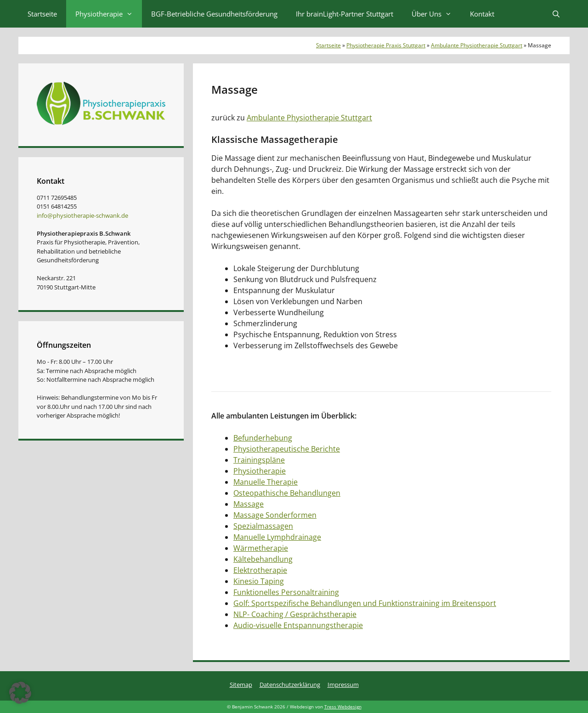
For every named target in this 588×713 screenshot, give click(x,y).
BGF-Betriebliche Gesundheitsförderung (214, 14)
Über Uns (436, 14)
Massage (249, 504)
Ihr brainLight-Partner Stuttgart (345, 14)
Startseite (42, 14)
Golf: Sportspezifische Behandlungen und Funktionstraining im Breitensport (365, 603)
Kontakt (482, 14)
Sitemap (241, 685)
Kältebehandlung (263, 559)
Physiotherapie (109, 14)
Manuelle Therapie (266, 482)
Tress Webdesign (343, 707)
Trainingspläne (259, 460)
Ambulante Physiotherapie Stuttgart (477, 45)
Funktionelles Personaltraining (286, 592)
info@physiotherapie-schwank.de (82, 215)
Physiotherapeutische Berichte (287, 449)
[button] (20, 693)
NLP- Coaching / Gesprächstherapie (295, 614)
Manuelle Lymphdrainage (277, 537)
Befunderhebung (263, 438)
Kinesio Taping (259, 581)
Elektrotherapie (260, 570)
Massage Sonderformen (275, 515)
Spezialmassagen (263, 526)
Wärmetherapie (261, 548)
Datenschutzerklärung (290, 685)
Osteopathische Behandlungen (287, 493)
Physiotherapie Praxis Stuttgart (386, 45)
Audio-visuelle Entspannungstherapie (298, 625)
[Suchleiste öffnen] (556, 14)
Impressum (343, 685)
